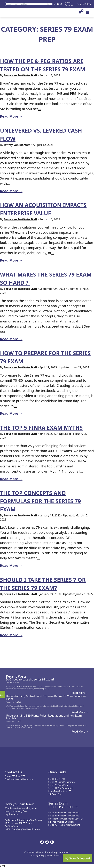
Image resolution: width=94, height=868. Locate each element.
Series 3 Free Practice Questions (64, 816)
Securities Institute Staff (21, 75)
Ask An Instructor (69, 4)
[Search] (29, 4)
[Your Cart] (82, 13)
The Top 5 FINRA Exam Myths (41, 428)
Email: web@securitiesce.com (19, 779)
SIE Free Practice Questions (61, 822)
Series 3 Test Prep (57, 779)
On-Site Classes (12, 826)
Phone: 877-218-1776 (15, 776)
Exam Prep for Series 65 (60, 791)
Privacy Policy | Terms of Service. (47, 855)
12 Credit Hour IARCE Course (19, 823)
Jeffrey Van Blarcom (17, 145)
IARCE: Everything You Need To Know (22, 829)
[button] (80, 13)
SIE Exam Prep (55, 794)
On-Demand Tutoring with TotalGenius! (23, 820)
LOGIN (58, 4)
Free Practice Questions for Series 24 (66, 819)
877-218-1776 (83, 4)
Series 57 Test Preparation (61, 788)
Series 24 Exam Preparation (61, 782)
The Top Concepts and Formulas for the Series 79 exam (40, 501)
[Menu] (88, 12)
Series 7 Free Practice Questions (64, 813)
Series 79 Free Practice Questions (64, 825)
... (40, 109)
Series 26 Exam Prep (58, 785)
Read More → (11, 116)
